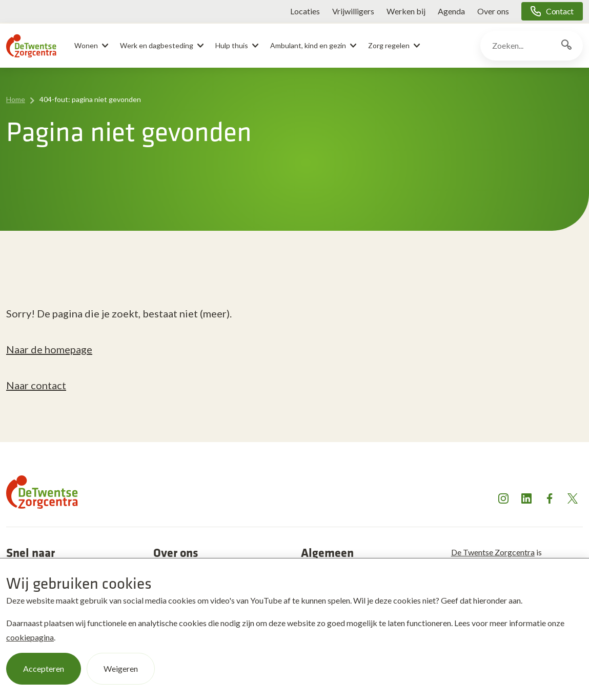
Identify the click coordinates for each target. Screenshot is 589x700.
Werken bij (406, 11)
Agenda (451, 11)
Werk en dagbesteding (157, 45)
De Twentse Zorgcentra (493, 552)
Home (16, 99)
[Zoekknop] (566, 46)
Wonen (86, 45)
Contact (560, 11)
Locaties (305, 11)
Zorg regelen (389, 45)
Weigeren (121, 668)
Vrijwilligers (353, 11)
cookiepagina (30, 637)
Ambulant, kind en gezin (308, 45)
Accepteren (44, 668)
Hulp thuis (232, 45)
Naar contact (36, 385)
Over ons (493, 11)
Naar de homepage (49, 349)
